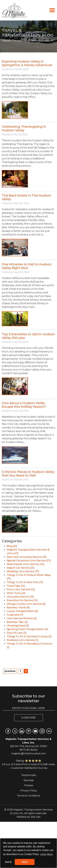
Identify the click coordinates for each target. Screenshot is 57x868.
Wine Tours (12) (16, 593)
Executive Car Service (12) (22, 600)
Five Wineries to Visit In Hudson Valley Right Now (27, 266)
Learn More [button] (46, 854)
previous (10, 671)
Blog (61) (12, 546)
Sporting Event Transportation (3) (27, 629)
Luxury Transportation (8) (22, 611)
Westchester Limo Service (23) (25, 564)
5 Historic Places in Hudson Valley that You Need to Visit (28, 474)
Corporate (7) (15, 615)
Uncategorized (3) (18, 626)
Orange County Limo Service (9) (26, 604)
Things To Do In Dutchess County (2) (29, 636)
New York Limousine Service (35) (27, 557)
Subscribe (29, 718)
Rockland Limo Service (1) (22, 640)
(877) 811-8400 (29, 750)
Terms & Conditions (28, 796)
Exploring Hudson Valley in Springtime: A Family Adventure (27, 63)
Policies (28, 785)
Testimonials (29, 775)
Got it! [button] (8, 862)
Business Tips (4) (17, 622)
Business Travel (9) (18, 608)
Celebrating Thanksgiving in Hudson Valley (24, 128)
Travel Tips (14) (16, 586)
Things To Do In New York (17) (25, 582)
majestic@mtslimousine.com (28, 753)
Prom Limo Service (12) (21, 589)
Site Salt (36, 817)
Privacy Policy (29, 791)
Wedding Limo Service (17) (23, 571)
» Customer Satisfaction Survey (29, 768)
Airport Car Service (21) (21, 568)
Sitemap (29, 780)
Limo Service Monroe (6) (22, 618)
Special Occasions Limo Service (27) (29, 561)
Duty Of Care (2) (16, 633)
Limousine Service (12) (20, 597)
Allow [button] (25, 862)
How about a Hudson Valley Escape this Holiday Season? (24, 405)
